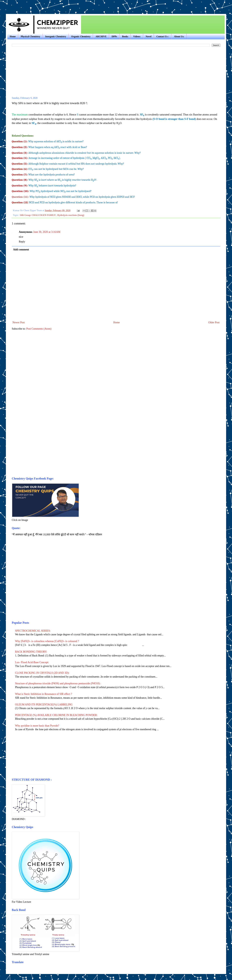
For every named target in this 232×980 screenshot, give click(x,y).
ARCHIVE (101, 36)
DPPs (114, 36)
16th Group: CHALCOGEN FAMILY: (38, 215)
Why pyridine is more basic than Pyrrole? (37, 726)
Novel (149, 36)
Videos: (137, 36)
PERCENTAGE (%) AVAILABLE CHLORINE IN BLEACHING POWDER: (56, 715)
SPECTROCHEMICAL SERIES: (33, 631)
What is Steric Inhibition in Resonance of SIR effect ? (44, 694)
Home (13, 36)
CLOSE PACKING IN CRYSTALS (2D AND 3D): (42, 673)
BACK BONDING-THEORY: (31, 652)
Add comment (21, 250)
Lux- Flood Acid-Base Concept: (32, 662)
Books (125, 36)
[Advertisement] (40, 4)
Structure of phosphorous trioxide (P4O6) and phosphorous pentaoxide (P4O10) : (58, 683)
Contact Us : (163, 36)
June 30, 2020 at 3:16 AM (47, 232)
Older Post (214, 322)
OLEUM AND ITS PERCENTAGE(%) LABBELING (44, 705)
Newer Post (19, 322)
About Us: (179, 36)
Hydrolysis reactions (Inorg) (71, 215)
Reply (22, 242)
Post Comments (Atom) (39, 329)
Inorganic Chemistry (56, 36)
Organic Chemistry (81, 36)
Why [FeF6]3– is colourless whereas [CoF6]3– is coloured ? (47, 641)
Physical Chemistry (30, 36)
